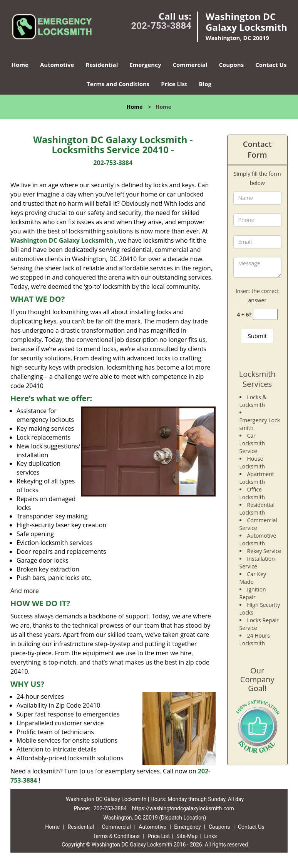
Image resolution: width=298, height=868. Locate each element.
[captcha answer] (265, 314)
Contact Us (271, 65)
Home (20, 65)
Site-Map (187, 836)
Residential (102, 65)
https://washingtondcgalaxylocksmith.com (183, 808)
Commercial (190, 65)
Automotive (57, 65)
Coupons (231, 65)
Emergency (145, 65)
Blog (205, 84)
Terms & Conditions (116, 836)
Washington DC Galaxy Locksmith (62, 240)
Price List (174, 84)
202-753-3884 (161, 26)
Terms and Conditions (118, 84)
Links (210, 836)
